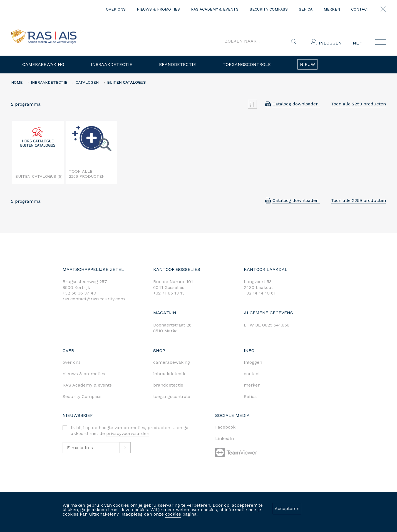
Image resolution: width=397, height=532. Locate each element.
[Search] (257, 41)
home (17, 82)
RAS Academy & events (215, 9)
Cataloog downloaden (296, 104)
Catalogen (87, 82)
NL (358, 43)
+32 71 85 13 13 (169, 293)
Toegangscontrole (247, 64)
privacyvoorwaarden (128, 433)
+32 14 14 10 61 (260, 293)
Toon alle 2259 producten (358, 104)
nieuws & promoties (158, 9)
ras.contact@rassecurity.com (94, 299)
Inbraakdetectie (112, 64)
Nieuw (307, 64)
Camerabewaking (43, 64)
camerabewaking (172, 362)
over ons (116, 9)
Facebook (225, 427)
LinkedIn (224, 438)
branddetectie (168, 385)
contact (360, 9)
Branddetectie (178, 64)
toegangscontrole (172, 396)
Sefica (306, 9)
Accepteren (287, 509)
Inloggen (330, 43)
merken (332, 9)
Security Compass (269, 9)
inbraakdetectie (170, 374)
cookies (173, 514)
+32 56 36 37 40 (79, 293)
